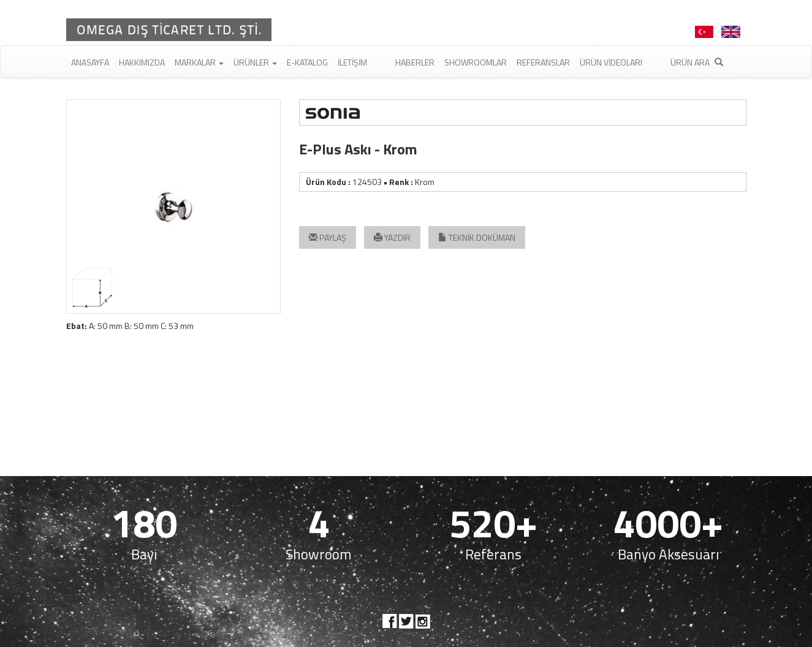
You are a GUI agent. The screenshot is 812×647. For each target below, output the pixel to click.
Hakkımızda (142, 62)
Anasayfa (90, 62)
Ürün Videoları (611, 62)
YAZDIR (392, 237)
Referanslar (543, 62)
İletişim (352, 62)
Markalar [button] (199, 62)
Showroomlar (476, 62)
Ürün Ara (697, 62)
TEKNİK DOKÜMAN (477, 237)
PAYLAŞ (328, 237)
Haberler (415, 62)
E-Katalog (307, 62)
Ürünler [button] (255, 62)
